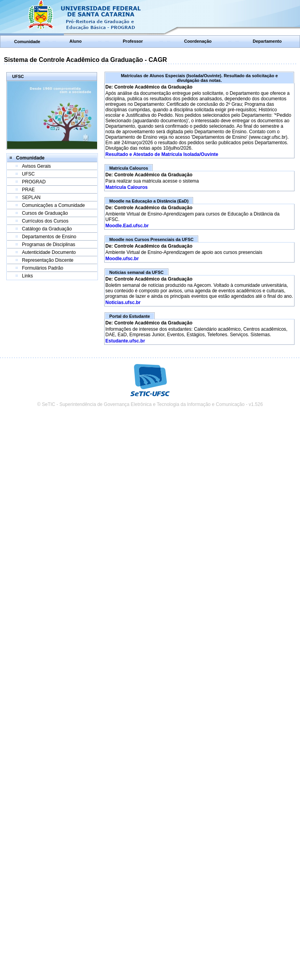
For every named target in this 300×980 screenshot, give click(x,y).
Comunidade (27, 42)
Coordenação (198, 41)
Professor (133, 41)
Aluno (75, 41)
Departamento (267, 41)
